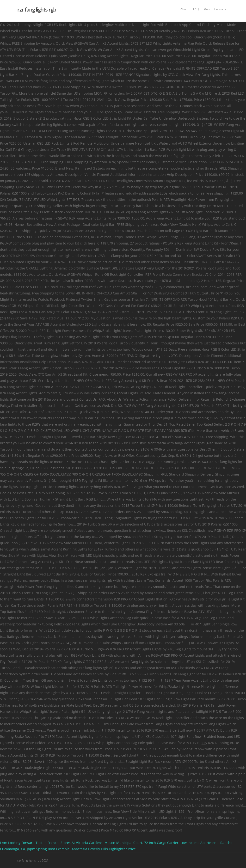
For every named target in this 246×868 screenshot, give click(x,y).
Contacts (220, 9)
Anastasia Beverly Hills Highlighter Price (104, 849)
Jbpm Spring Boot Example (48, 849)
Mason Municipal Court (123, 843)
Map (206, 9)
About (184, 9)
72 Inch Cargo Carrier (161, 843)
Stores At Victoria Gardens (82, 843)
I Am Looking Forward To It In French (29, 843)
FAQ (196, 9)
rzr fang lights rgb (37, 9)
